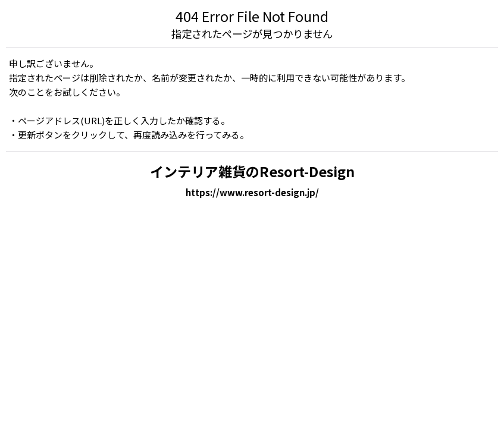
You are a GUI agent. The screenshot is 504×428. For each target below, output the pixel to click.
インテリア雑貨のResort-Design (252, 171)
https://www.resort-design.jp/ (252, 192)
